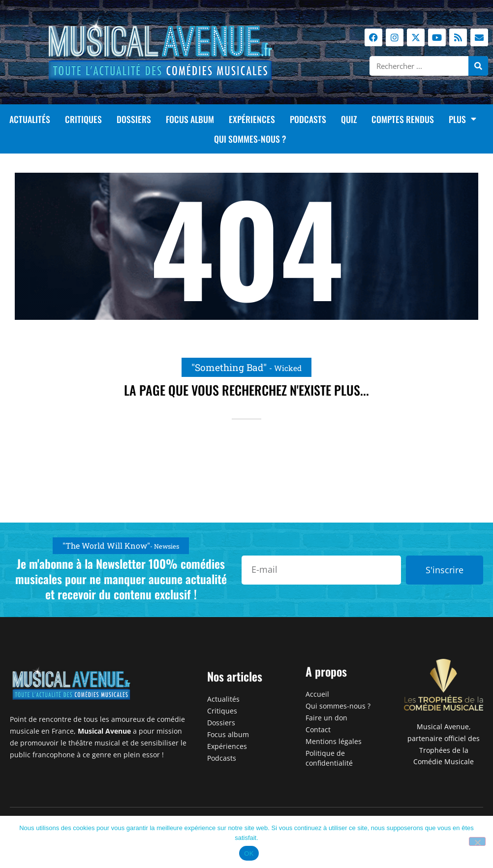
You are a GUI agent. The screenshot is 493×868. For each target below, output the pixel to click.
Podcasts (308, 119)
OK (249, 853)
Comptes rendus (403, 119)
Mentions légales (334, 741)
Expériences (252, 119)
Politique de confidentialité (329, 758)
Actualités (30, 119)
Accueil (317, 694)
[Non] (477, 841)
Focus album (190, 119)
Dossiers (134, 119)
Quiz (349, 119)
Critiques (83, 119)
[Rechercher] (478, 66)
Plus (462, 119)
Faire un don (326, 718)
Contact (318, 729)
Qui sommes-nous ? (250, 139)
